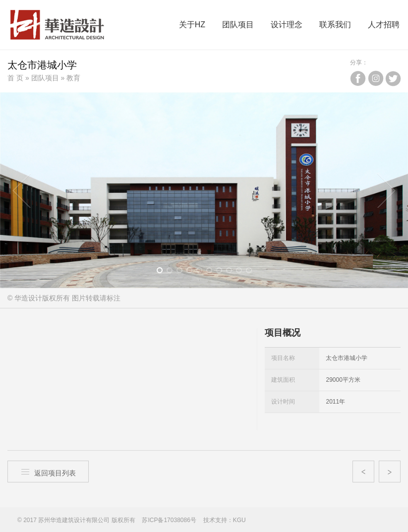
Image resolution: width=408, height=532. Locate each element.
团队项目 (45, 78)
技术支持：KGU (225, 520)
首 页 (15, 78)
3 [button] (183, 272)
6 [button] (212, 272)
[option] (204, 190)
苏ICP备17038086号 (169, 520)
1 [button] (163, 272)
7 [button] (222, 272)
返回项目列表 (48, 472)
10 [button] (252, 272)
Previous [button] (22, 190)
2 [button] (173, 272)
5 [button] (203, 272)
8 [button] (232, 272)
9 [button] (242, 272)
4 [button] (193, 272)
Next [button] (386, 190)
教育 (73, 78)
